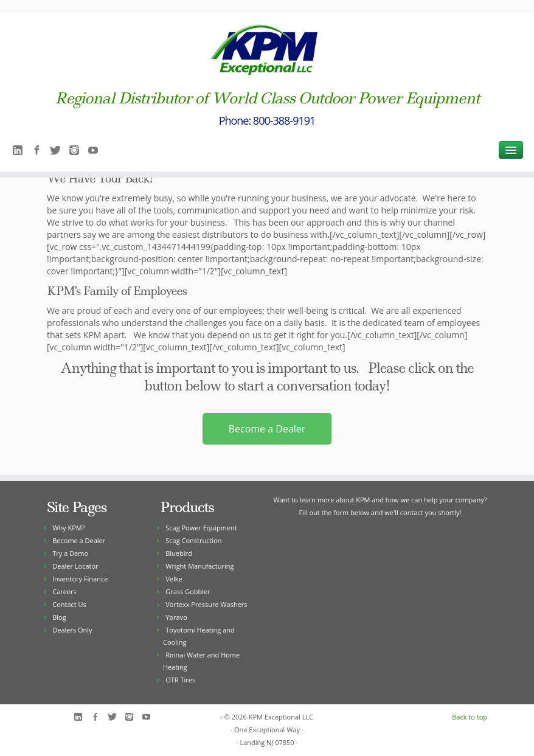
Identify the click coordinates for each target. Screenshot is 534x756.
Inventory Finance (80, 579)
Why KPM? (68, 528)
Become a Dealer (267, 429)
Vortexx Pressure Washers (206, 604)
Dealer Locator (75, 566)
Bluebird (179, 553)
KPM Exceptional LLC (281, 717)
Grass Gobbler (188, 591)
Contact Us (69, 604)
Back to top (470, 717)
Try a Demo (70, 553)
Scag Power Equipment (201, 528)
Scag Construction (193, 540)
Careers (64, 591)
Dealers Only (72, 630)
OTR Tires (180, 680)
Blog (59, 617)
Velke (174, 579)
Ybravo (176, 617)
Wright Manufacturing (199, 566)
